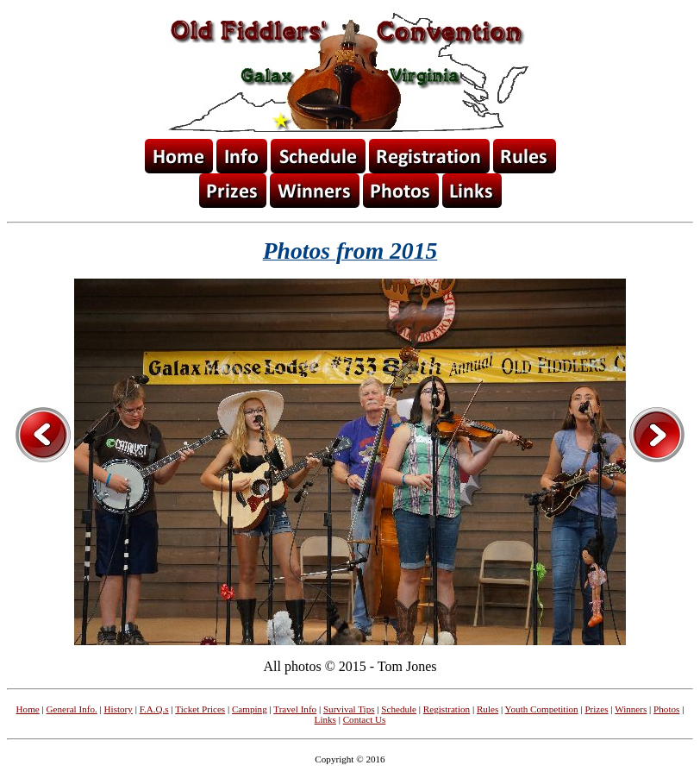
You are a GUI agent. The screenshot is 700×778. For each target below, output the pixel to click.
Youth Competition (542, 709)
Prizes (596, 709)
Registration (447, 709)
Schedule (399, 709)
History (119, 709)
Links (325, 719)
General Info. (72, 709)
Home (28, 709)
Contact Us (365, 719)
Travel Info (295, 709)
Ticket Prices (200, 709)
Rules (487, 709)
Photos (666, 709)
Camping (250, 709)
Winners (631, 709)
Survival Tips (349, 709)
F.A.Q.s (154, 709)
